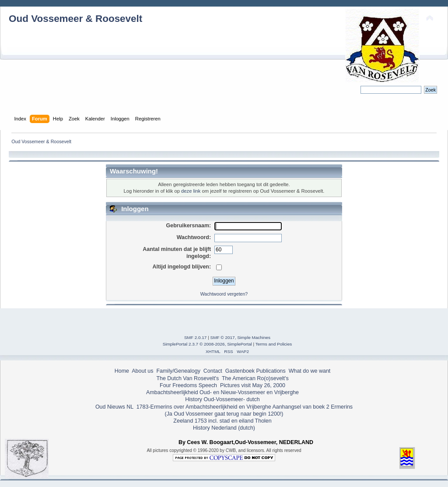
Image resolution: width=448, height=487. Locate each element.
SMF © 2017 (223, 337)
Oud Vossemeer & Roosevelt (75, 19)
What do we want (310, 371)
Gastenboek (240, 371)
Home (122, 371)
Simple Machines (254, 337)
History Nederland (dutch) (224, 428)
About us (142, 371)
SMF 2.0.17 (196, 337)
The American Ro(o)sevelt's (255, 378)
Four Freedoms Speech (188, 385)
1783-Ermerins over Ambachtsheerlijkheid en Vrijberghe (203, 407)
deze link (191, 191)
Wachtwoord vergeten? (224, 294)
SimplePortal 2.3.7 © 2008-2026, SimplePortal (207, 344)
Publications (271, 371)
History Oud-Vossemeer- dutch (222, 399)
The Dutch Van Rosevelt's (187, 378)
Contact (213, 371)
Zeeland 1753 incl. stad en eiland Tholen (222, 421)
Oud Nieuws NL (114, 407)
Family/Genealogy (178, 371)
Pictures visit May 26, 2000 (253, 385)
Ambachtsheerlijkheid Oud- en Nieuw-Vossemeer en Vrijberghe (222, 392)
